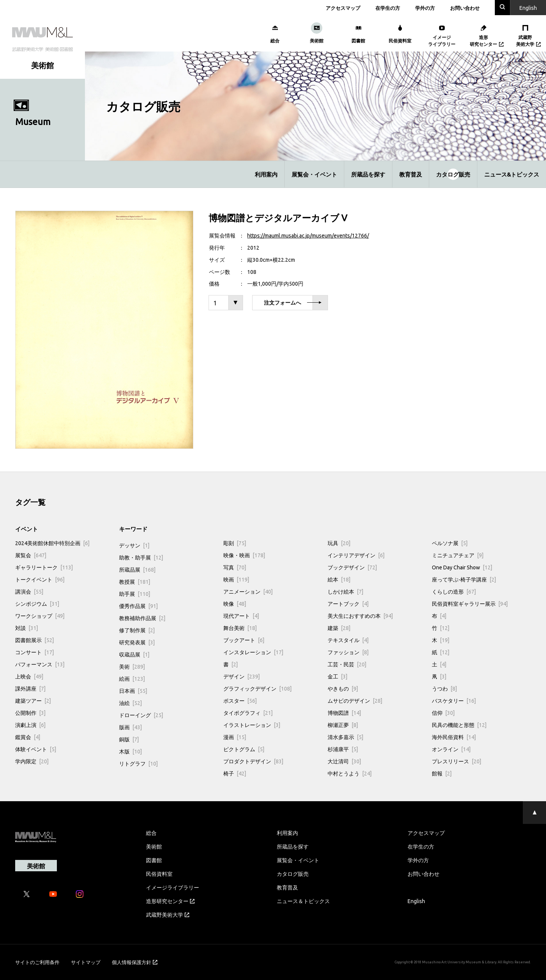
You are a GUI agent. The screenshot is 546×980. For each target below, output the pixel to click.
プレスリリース (457, 761)
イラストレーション (252, 725)
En (528, 8)
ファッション (348, 652)
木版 (130, 751)
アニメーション (248, 591)
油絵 (130, 703)
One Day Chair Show (462, 567)
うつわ (444, 688)
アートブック (348, 603)
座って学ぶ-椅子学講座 (464, 579)
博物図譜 (344, 713)
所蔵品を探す (368, 174)
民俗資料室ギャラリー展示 (470, 603)
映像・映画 (244, 555)
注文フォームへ (293, 303)
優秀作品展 (138, 606)
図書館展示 (35, 640)
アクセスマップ (343, 8)
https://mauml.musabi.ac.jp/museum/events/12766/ (308, 235)
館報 (442, 773)
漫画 (235, 737)
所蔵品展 (137, 569)
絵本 (339, 579)
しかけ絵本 (345, 591)
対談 (27, 628)
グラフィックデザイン (257, 688)
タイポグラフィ (248, 713)
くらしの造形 (454, 591)
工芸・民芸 (347, 664)
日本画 (133, 691)
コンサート (35, 652)
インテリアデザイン (356, 555)
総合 (151, 833)
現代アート (241, 616)
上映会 (29, 676)
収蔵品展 (134, 654)
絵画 (132, 678)
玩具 (339, 543)
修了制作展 (137, 630)
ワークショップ (40, 616)
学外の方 (425, 8)
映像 (235, 603)
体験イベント (36, 749)
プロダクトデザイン (253, 761)
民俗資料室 (159, 874)
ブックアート (244, 640)
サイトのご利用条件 (37, 962)
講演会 (29, 591)
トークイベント (40, 579)
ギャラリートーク (44, 567)
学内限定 (32, 761)
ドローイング (141, 715)
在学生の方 (388, 8)
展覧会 (31, 555)
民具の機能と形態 (459, 725)
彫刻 (235, 543)
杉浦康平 (343, 749)
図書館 (154, 860)
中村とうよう (350, 773)
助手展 (135, 594)
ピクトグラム (244, 749)
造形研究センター (170, 901)
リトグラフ (138, 763)
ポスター (240, 700)
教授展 (135, 581)
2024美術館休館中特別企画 (52, 543)
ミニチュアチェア (458, 555)
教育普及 (411, 174)
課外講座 (30, 688)
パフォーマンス (40, 664)
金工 (337, 676)
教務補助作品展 (142, 618)
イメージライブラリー (173, 887)
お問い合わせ (465, 8)
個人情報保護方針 (135, 962)
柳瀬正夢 (343, 725)
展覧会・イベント (314, 174)
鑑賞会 (28, 737)
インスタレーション (253, 652)
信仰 (443, 713)
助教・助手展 (141, 557)
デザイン (242, 676)
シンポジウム (37, 603)
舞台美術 (240, 628)
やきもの (343, 688)
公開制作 (30, 713)
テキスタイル (348, 640)
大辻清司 (344, 761)
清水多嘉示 (345, 737)
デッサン (134, 545)
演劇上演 (30, 725)
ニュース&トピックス (512, 174)
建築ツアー (33, 700)
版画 (130, 727)
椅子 (235, 773)
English (416, 901)
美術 (132, 666)
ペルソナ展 (450, 543)
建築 (339, 628)
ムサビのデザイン (355, 700)
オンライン (451, 749)
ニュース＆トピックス (303, 901)
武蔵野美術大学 (168, 914)
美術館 (154, 846)
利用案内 (266, 174)
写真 (235, 567)
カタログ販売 (453, 174)
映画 (236, 579)
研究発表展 (137, 642)
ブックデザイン (352, 567)
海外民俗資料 (454, 737)
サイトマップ (86, 962)
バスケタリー (454, 700)
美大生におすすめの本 (360, 616)
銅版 (129, 739)
